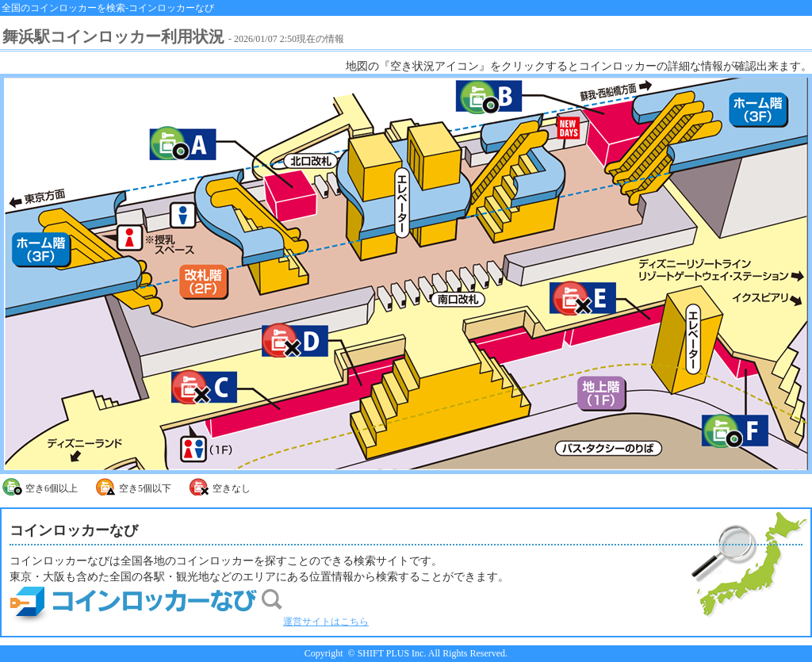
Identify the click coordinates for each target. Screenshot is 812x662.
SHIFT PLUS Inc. (392, 653)
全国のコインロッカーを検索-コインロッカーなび (108, 8)
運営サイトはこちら (189, 622)
